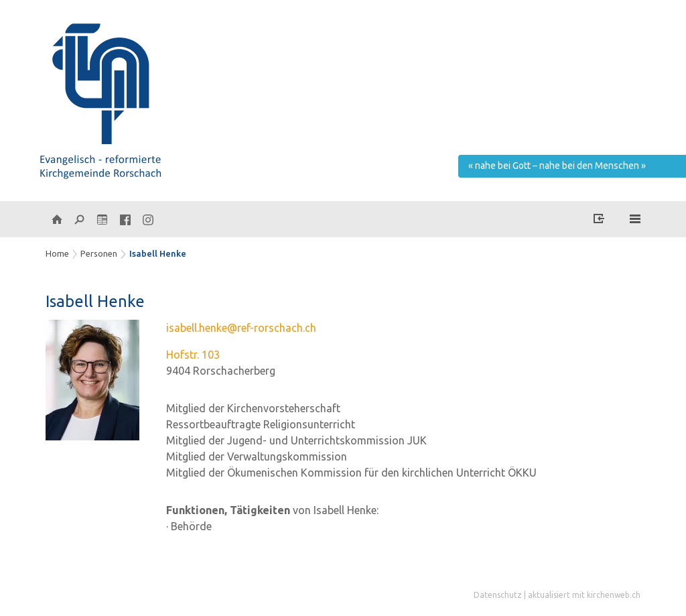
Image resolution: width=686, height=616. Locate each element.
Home (57, 253)
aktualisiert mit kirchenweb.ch (584, 595)
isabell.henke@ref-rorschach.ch (241, 328)
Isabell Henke (158, 253)
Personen (99, 253)
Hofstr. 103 (193, 355)
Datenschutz (498, 595)
